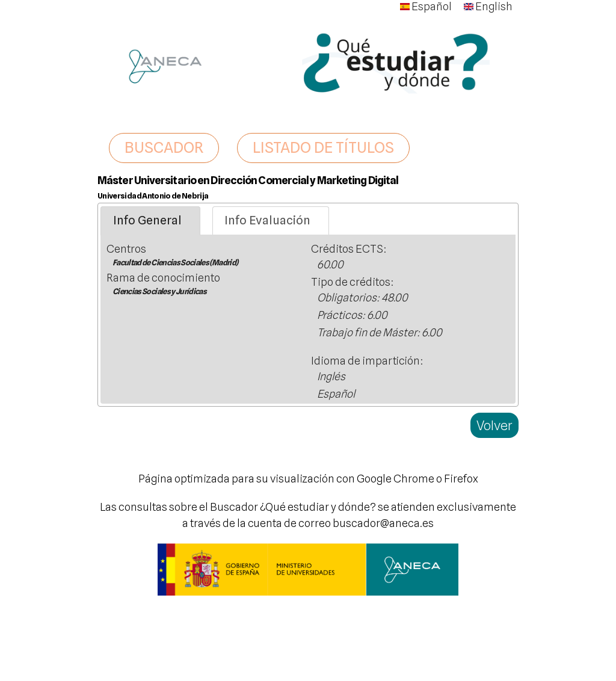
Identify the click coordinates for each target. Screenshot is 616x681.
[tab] (150, 221)
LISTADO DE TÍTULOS (323, 147)
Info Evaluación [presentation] (267, 220)
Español (426, 6)
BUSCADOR (164, 147)
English (488, 6)
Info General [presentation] (147, 220)
